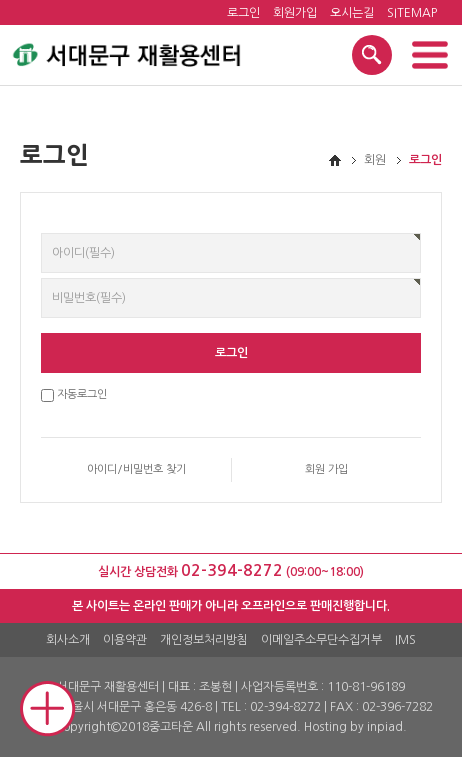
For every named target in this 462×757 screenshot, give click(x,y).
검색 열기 (372, 55)
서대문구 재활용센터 (125, 52)
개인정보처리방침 (204, 640)
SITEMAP (412, 13)
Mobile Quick (48, 709)
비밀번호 (41, 233)
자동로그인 (82, 394)
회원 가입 (326, 469)
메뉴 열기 (429, 55)
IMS (405, 640)
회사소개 (68, 640)
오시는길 (352, 13)
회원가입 (295, 13)
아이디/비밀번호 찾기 (136, 469)
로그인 (243, 13)
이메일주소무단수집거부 (321, 640)
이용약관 (125, 640)
